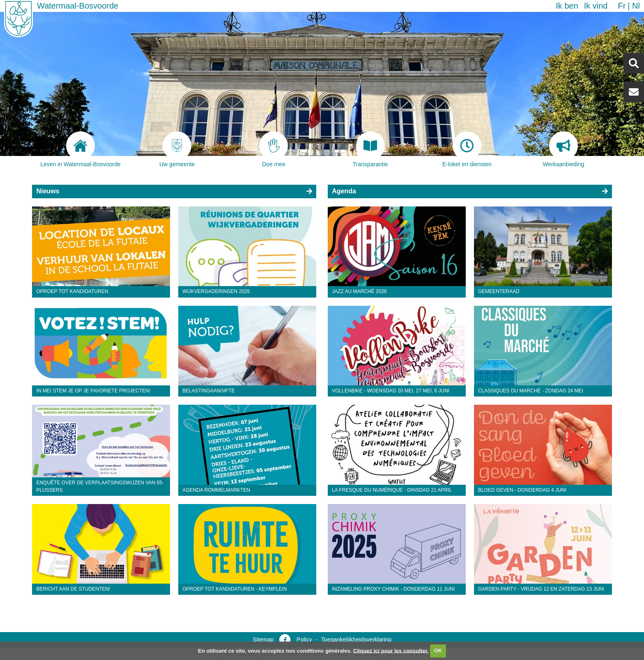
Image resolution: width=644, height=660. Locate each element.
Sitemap (263, 639)
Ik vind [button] (596, 6)
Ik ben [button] (567, 6)
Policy (304, 639)
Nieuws (48, 191)
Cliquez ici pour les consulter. (391, 650)
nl (636, 6)
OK (438, 650)
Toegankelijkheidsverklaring (356, 639)
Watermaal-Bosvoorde (78, 6)
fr (622, 6)
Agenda (344, 191)
